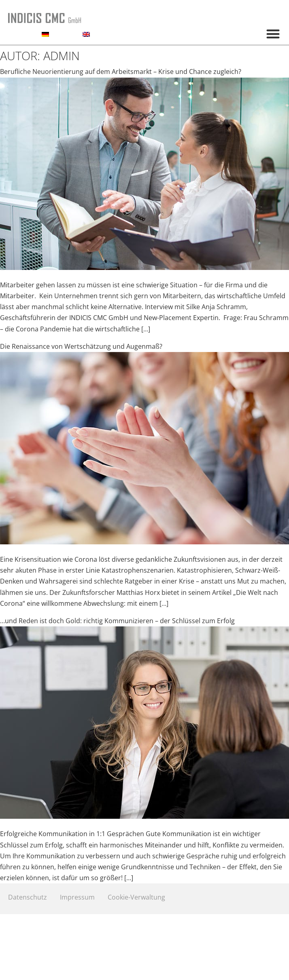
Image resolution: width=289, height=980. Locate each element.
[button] (273, 34)
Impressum (77, 897)
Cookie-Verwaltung (136, 897)
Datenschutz (28, 897)
